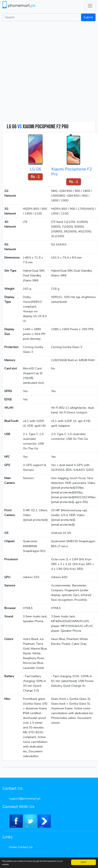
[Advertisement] (47, 71)
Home (13, 847)
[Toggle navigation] (90, 6)
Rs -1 (35, 177)
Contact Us (25, 847)
